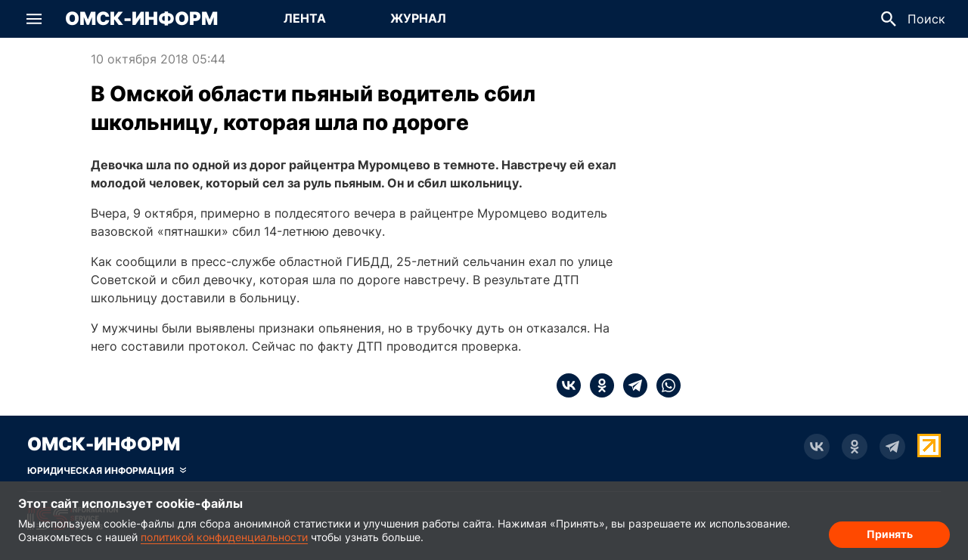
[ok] (597, 385)
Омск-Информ (141, 19)
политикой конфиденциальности (224, 537)
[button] (34, 19)
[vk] (569, 385)
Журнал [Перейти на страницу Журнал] (418, 18)
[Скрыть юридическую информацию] (107, 471)
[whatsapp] (664, 385)
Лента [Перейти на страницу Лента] (305, 18)
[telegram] (631, 385)
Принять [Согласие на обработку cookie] (890, 534)
